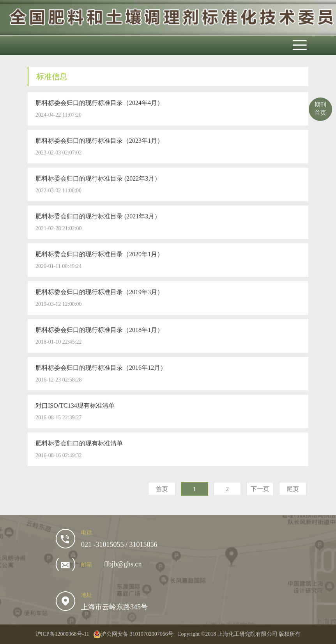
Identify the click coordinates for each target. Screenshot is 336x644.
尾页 (293, 489)
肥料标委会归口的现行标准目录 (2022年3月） (98, 178)
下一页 (260, 489)
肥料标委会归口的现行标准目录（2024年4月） (99, 103)
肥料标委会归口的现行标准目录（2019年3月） (99, 292)
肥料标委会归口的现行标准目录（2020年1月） (99, 254)
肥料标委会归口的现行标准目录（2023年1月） (99, 141)
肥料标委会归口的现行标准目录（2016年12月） (101, 368)
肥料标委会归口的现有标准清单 (79, 443)
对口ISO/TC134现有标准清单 (75, 405)
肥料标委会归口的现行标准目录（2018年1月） (99, 330)
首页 (162, 489)
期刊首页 (320, 109)
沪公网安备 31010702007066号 (133, 634)
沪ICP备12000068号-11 (62, 634)
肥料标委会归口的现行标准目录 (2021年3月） (98, 216)
